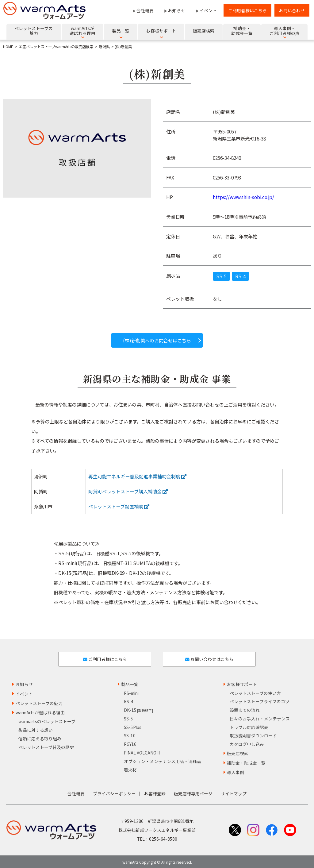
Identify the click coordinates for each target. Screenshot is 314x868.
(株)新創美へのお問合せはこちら (157, 340)
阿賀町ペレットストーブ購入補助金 (128, 491)
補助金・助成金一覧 (246, 761)
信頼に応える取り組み (40, 737)
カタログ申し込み (247, 743)
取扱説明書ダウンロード (253, 734)
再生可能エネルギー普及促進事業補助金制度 (137, 476)
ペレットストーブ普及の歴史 (46, 746)
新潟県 (104, 47)
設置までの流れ (245, 708)
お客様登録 (155, 792)
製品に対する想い (36, 728)
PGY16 (130, 743)
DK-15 (138, 708)
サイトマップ (234, 792)
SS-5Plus (133, 726)
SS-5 (221, 276)
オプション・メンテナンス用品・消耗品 (163, 760)
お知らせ (177, 10)
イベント (208, 10)
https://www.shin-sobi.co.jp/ (243, 197)
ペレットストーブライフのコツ (260, 700)
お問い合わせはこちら (210, 658)
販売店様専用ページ (193, 792)
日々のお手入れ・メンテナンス (260, 717)
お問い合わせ (292, 10)
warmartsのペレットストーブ (47, 720)
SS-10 (130, 734)
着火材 (130, 768)
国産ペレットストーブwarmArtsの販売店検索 (56, 47)
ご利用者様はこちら (247, 10)
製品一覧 (130, 683)
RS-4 (240, 276)
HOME (8, 47)
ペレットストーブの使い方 (255, 692)
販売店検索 (238, 752)
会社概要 (145, 10)
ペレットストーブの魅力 (39, 702)
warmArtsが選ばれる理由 (40, 711)
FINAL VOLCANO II (142, 751)
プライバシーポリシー (114, 792)
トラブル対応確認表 (249, 726)
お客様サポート (242, 683)
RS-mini (131, 692)
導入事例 (235, 771)
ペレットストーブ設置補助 (119, 506)
